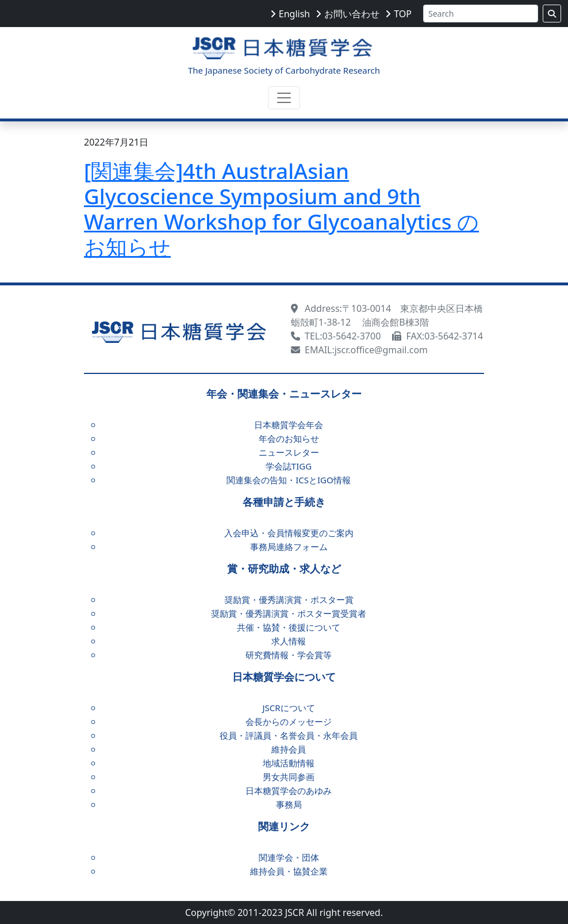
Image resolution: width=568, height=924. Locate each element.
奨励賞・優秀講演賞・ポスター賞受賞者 (289, 613)
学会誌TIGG (289, 466)
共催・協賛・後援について (289, 627)
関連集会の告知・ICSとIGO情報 (289, 480)
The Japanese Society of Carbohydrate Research (284, 70)
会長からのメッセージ (289, 721)
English (294, 14)
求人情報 (289, 641)
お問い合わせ (352, 14)
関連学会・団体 (289, 857)
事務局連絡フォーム (289, 547)
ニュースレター (289, 452)
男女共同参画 (289, 777)
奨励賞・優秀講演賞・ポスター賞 (289, 600)
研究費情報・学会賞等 (289, 655)
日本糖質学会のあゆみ (289, 791)
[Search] (481, 14)
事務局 (289, 804)
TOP (403, 14)
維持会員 (289, 749)
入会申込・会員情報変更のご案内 (289, 533)
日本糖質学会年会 (289, 425)
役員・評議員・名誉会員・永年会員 (289, 735)
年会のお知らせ (289, 438)
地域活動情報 (289, 763)
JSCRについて (288, 708)
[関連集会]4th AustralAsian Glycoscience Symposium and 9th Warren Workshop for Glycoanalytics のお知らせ (281, 209)
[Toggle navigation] (284, 98)
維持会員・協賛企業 (289, 871)
